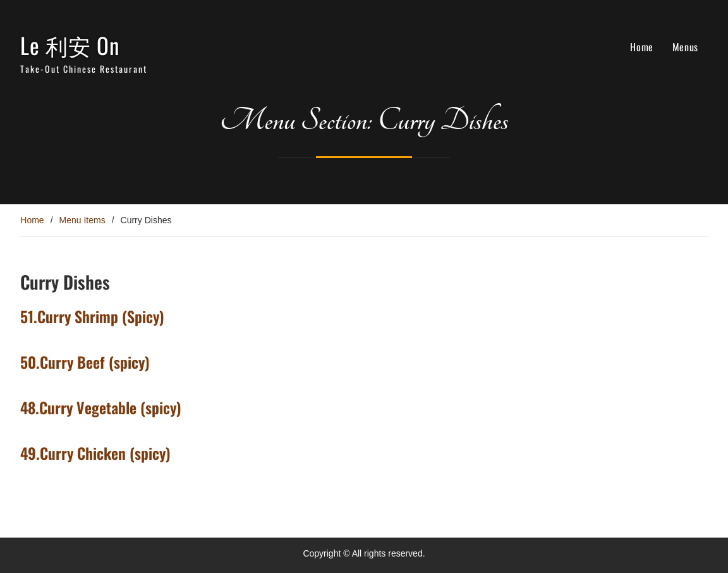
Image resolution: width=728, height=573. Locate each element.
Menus (685, 47)
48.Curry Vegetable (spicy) (101, 407)
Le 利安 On (70, 45)
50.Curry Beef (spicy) (85, 362)
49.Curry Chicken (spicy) (95, 453)
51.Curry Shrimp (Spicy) (92, 316)
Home (641, 47)
